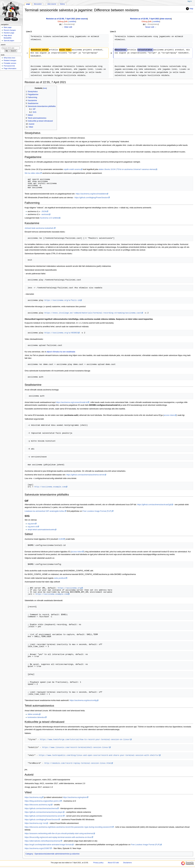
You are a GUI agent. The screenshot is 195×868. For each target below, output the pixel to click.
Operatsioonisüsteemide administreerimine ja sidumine (57, 854)
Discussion (38, 4)
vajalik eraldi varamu (72, 169)
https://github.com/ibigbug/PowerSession (91, 198)
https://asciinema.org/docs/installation (91, 194)
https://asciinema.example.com (52, 594)
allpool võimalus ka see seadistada (61, 352)
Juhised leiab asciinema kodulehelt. (39, 228)
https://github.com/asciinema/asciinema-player (44, 812)
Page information (10, 68)
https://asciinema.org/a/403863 (61, 333)
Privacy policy (98, 863)
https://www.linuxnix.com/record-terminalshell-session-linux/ (76, 747)
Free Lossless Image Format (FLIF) (97, 511)
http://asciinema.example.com (50, 487)
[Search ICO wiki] (11, 48)
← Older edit (67, 27)
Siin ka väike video (32, 173)
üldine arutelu (33, 714)
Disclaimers (127, 863)
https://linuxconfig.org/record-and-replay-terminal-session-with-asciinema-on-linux (58, 837)
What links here (9, 58)
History (62, 4)
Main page (8, 27)
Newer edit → (151, 27)
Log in (190, 1)
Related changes (10, 60)
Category (29, 854)
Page (28, 4)
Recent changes (10, 30)
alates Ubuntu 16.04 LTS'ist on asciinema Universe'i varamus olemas (127, 169)
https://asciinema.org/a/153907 (37, 848)
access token (169, 415)
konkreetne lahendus (36, 717)
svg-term (31, 524)
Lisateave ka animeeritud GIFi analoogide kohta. (45, 511)
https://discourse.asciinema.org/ (38, 805)
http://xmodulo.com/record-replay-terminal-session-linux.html (78, 763)
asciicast (45, 214)
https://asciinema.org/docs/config (83, 700)
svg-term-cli (32, 527)
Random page (9, 33)
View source (52, 4)
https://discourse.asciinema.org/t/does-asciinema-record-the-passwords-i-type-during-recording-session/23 (68, 827)
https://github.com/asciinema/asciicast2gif (154, 505)
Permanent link (9, 66)
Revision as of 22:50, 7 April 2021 (61, 19)
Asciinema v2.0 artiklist (49, 218)
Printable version (10, 63)
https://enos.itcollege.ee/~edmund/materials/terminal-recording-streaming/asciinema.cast (93, 313)
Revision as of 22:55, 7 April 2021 (145, 19)
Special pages (9, 41)
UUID (61, 539)
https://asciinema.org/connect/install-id (72, 402)
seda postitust (60, 578)
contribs (72, 21)
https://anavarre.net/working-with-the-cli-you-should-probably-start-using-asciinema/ (59, 833)
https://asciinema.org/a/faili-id (62, 300)
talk (66, 21)
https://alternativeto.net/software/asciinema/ (42, 841)
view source (82, 19)
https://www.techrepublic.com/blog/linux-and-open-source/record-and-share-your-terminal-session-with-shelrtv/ (99, 755)
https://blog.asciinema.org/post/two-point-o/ (42, 801)
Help (189, 9)
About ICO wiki (113, 863)
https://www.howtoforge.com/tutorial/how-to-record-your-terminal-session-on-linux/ (85, 739)
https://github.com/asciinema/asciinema (41, 808)
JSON (44, 211)
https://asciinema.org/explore (75, 797)
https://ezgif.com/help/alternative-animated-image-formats (48, 845)
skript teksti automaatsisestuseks (41, 530)
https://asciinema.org (69, 588)
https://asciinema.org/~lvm (35, 823)
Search (3, 45)
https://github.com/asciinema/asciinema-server (85, 475)
